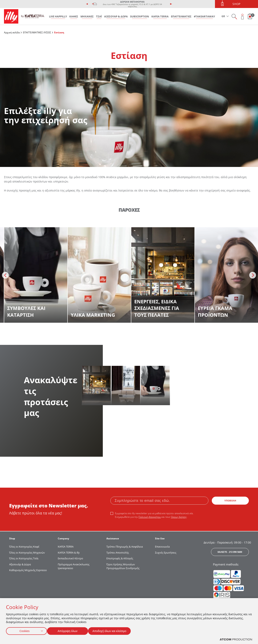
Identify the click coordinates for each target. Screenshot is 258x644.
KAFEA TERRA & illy (69, 553)
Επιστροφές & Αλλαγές (120, 558)
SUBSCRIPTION (140, 16)
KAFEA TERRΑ (66, 547)
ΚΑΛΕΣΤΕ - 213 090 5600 (230, 552)
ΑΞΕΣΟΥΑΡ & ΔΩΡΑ (116, 16)
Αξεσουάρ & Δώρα (20, 564)
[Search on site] (234, 16)
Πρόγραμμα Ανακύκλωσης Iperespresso (74, 566)
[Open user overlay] (243, 16)
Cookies (25, 630)
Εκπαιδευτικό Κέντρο (70, 558)
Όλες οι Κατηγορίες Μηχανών (27, 553)
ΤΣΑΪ (99, 16)
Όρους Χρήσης (179, 517)
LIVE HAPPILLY (58, 16)
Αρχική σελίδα (12, 32)
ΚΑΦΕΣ (74, 16)
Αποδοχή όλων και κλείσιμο (116, 630)
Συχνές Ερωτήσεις (166, 553)
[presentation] (87, 4)
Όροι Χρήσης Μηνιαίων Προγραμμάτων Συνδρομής (123, 566)
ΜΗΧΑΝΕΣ (87, 16)
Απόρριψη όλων (70, 630)
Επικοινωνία (162, 547)
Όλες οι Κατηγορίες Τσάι (24, 558)
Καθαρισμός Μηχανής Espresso (28, 570)
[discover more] (36, 275)
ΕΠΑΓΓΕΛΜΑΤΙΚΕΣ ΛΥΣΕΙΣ (37, 32)
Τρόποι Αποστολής (118, 553)
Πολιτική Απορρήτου (150, 517)
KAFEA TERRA (160, 16)
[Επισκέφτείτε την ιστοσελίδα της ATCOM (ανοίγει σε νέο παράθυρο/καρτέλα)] (236, 640)
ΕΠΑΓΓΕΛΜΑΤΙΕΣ (181, 16)
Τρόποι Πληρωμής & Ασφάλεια (125, 547)
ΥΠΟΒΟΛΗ (230, 501)
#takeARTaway (204, 16)
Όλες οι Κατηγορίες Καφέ (24, 547)
